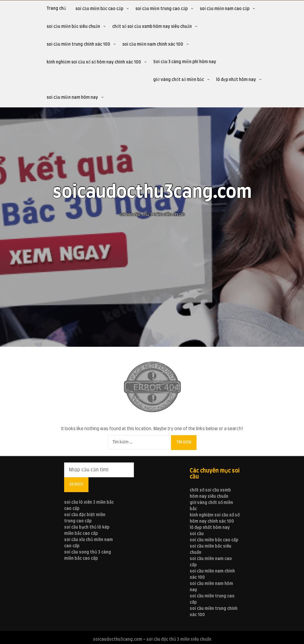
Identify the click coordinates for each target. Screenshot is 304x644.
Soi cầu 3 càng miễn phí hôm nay (185, 62)
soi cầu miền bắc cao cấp (99, 9)
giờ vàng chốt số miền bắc (179, 80)
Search (76, 484)
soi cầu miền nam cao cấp (225, 9)
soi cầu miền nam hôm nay (72, 98)
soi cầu (197, 534)
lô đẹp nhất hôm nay (236, 80)
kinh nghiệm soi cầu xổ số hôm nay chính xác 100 (94, 62)
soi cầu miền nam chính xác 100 (153, 44)
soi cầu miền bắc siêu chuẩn (73, 27)
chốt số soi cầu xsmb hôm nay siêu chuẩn (152, 27)
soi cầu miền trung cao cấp (161, 9)
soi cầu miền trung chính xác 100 (78, 44)
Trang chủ (56, 9)
